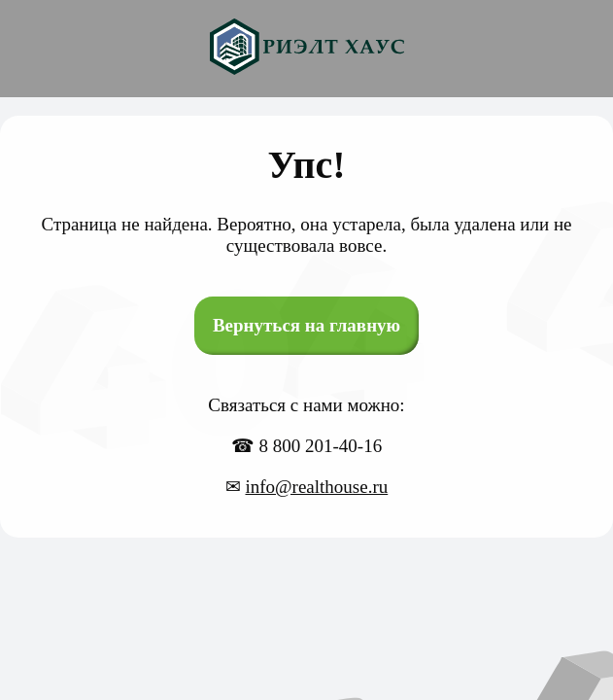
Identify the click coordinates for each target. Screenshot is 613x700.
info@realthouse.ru (316, 487)
